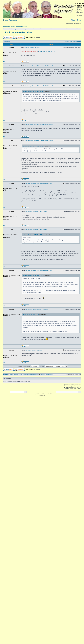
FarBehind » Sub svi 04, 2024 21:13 (33, 146)
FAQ (73, 20)
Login (5, 20)
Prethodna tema (68, 41)
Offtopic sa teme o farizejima (17, 32)
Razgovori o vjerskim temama (31, 29)
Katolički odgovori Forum (16, 29)
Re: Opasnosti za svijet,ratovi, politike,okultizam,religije (39, 183)
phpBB (36, 394)
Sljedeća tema (77, 41)
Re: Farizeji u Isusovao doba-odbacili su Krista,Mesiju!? (39, 66)
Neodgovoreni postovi (9, 27)
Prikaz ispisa (7, 41)
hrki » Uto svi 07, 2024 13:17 (31, 314)
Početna (5, 29)
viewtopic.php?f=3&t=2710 (46, 51)
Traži (79, 20)
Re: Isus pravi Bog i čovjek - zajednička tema (37, 211)
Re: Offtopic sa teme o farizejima (34, 350)
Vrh (4, 62)
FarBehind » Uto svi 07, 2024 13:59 (33, 235)
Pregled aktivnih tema (21, 27)
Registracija (13, 20)
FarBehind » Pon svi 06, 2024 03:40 (33, 275)
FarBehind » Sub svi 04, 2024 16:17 (33, 91)
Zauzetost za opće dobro (47, 29)
